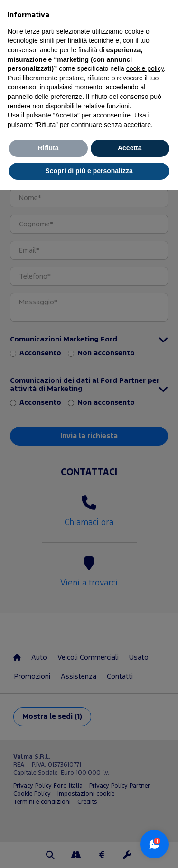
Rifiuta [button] (48, 148)
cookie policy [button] (145, 68)
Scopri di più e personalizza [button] (89, 171)
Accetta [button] (130, 148)
